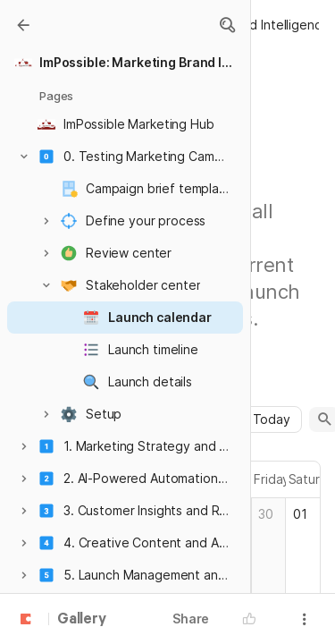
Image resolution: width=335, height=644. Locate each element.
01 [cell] (300, 514)
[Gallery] (23, 25)
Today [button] (272, 419)
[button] (227, 25)
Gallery (82, 620)
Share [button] (191, 619)
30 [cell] (266, 514)
